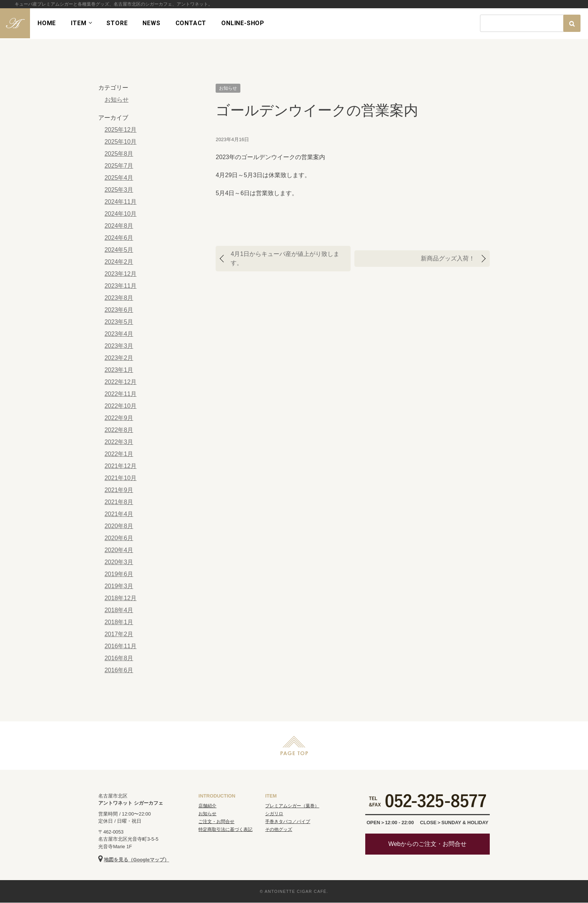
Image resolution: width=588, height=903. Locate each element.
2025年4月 (119, 178)
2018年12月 (120, 598)
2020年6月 (119, 538)
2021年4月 (119, 514)
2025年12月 (120, 130)
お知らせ (228, 88)
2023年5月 (119, 322)
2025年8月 (119, 154)
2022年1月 (119, 454)
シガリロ (274, 814)
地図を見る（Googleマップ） (136, 860)
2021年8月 (119, 502)
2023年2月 (119, 358)
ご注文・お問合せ (216, 822)
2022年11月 (120, 394)
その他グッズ (279, 830)
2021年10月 (120, 478)
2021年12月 (120, 466)
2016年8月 (119, 658)
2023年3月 (119, 346)
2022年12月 (120, 382)
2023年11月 (120, 286)
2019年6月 (119, 574)
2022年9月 (119, 418)
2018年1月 (119, 622)
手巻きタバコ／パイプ (288, 822)
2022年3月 (119, 442)
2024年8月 (119, 226)
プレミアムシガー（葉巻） (292, 806)
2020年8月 (119, 526)
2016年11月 (120, 646)
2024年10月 (120, 214)
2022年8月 (119, 430)
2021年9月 (119, 490)
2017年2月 (119, 634)
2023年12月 (120, 274)
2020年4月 (119, 550)
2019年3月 (119, 586)
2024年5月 (119, 250)
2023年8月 (119, 298)
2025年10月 (120, 142)
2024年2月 (119, 262)
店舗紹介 (207, 806)
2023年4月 (119, 334)
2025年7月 (119, 166)
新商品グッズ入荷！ (448, 258)
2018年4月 (119, 610)
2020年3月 (119, 562)
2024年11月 (120, 202)
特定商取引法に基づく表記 (225, 830)
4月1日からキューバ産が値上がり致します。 (285, 258)
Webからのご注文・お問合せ (428, 844)
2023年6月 (119, 310)
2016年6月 (119, 670)
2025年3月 (119, 190)
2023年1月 (119, 370)
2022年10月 (120, 406)
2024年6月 (119, 238)
